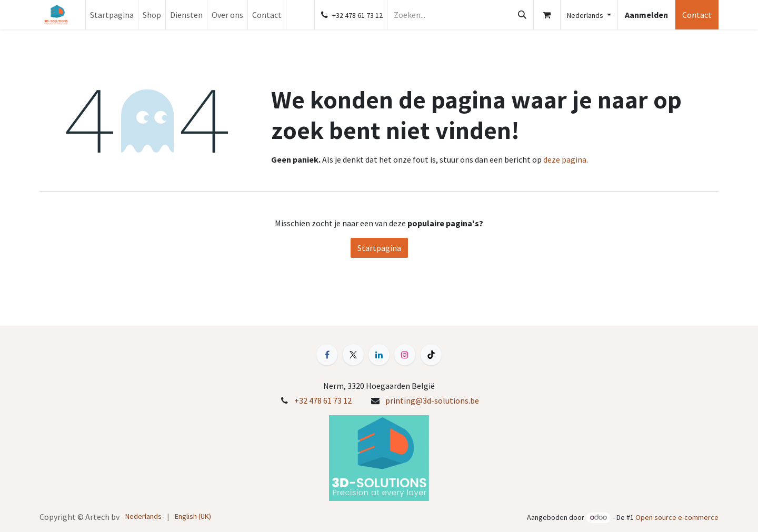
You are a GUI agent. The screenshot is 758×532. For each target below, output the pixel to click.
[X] (353, 355)
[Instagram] (405, 355)
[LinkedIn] (379, 355)
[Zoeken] (522, 15)
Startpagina (379, 248)
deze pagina (565, 159)
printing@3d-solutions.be (432, 400)
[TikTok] (431, 355)
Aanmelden (646, 15)
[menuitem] (112, 15)
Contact (697, 15)
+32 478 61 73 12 (323, 400)
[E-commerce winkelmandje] (547, 15)
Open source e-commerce (677, 517)
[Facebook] (327, 355)
